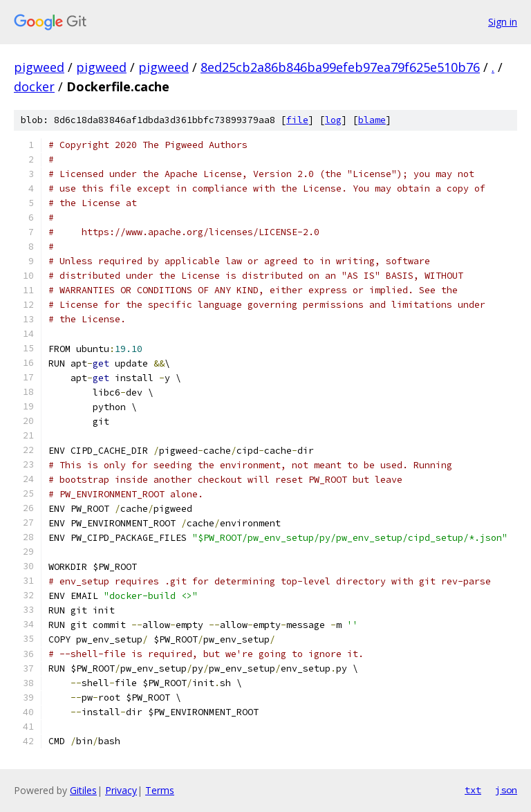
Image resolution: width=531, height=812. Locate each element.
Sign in (503, 22)
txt (473, 790)
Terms (160, 790)
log (333, 120)
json (506, 790)
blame (372, 120)
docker (34, 86)
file (297, 120)
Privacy (121, 790)
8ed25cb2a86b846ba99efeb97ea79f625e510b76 (340, 67)
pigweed (39, 67)
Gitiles (83, 790)
